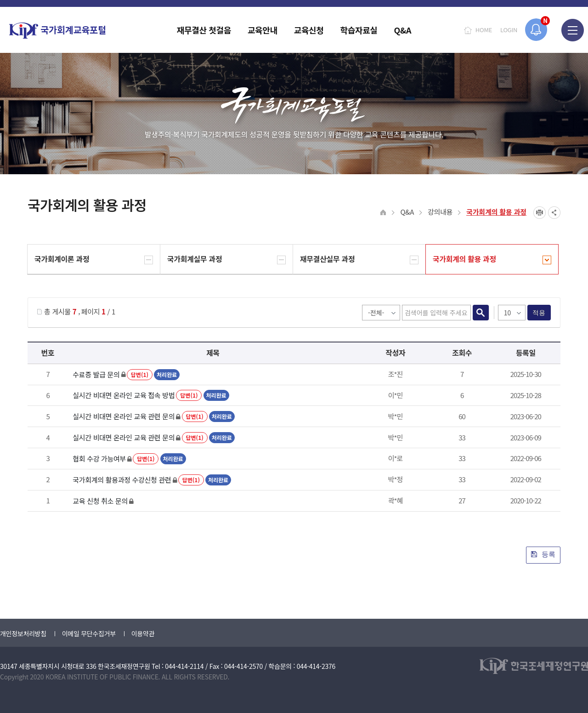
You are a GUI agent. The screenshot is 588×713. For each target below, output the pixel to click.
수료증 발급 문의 (96, 374)
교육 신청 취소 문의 (100, 501)
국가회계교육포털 (57, 31)
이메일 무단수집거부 (89, 633)
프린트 (540, 213)
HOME (484, 30)
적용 (539, 313)
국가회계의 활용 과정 (496, 212)
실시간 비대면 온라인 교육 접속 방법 (124, 395)
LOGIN (509, 30)
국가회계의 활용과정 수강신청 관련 (122, 480)
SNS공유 (554, 213)
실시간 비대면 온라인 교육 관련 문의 (124, 416)
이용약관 (143, 633)
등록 (543, 554)
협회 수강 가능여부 (99, 459)
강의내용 (440, 212)
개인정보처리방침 (23, 633)
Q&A (407, 212)
